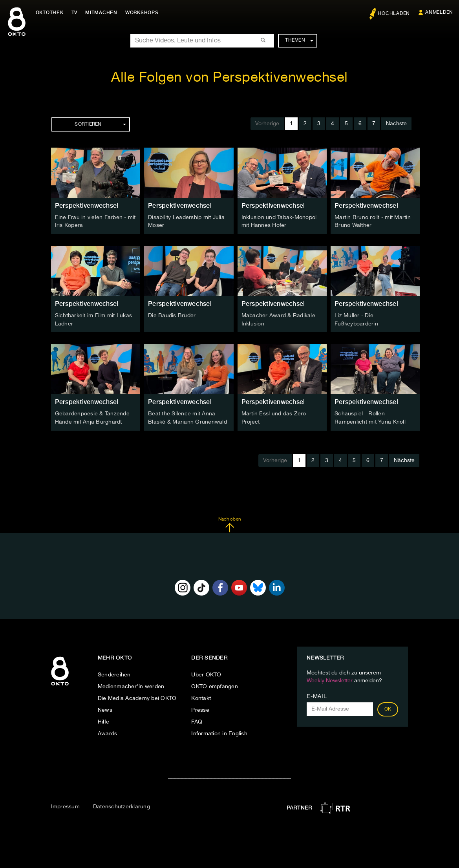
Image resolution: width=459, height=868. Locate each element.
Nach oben (230, 523)
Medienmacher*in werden (131, 685)
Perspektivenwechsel (87, 206)
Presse (200, 709)
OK (388, 708)
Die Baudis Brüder (172, 315)
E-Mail (317, 695)
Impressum (65, 805)
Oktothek (51, 13)
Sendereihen (114, 674)
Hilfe (103, 721)
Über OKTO (206, 674)
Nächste (396, 124)
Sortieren (100, 124)
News (105, 709)
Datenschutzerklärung (122, 805)
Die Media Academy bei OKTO (137, 697)
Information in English (219, 733)
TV (76, 13)
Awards (108, 733)
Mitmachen (103, 13)
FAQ (197, 721)
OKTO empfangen (215, 685)
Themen (299, 40)
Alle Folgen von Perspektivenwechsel (230, 78)
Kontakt (201, 697)
